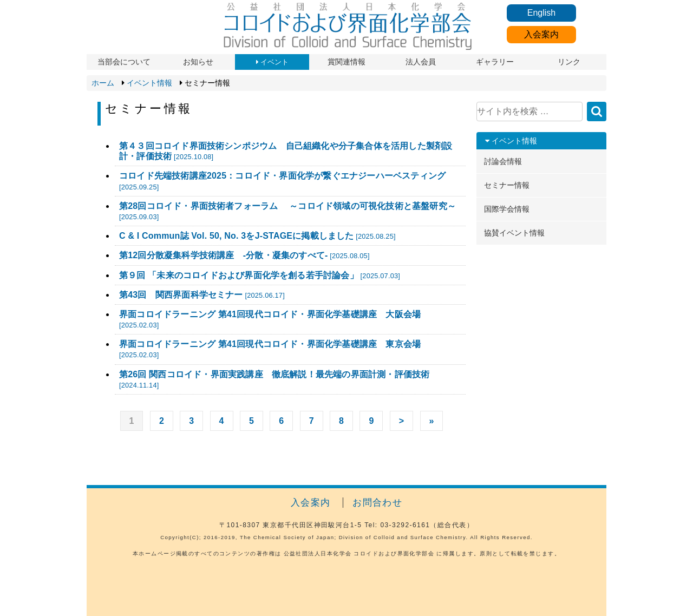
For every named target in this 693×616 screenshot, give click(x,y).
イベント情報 (149, 83)
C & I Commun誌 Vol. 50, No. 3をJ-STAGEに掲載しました (257, 236)
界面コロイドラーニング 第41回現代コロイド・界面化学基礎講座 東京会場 (270, 349)
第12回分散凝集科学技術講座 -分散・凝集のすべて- (244, 255)
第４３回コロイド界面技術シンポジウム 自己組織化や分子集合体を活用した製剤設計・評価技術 (286, 151)
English (541, 13)
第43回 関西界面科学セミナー (202, 295)
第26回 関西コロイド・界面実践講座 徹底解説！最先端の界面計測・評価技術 (274, 379)
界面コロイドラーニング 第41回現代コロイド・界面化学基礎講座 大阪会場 (270, 319)
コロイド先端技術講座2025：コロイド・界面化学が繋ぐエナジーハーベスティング (282, 181)
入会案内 (541, 34)
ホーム (103, 83)
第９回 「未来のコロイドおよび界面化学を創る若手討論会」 (260, 275)
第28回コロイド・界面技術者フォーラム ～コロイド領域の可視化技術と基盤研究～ (287, 211)
